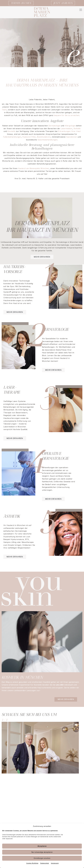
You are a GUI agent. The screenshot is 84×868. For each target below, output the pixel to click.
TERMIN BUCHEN (21, 3)
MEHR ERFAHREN (15, 312)
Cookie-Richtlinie (32, 863)
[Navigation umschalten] (81, 10)
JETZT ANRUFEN (63, 3)
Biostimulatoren (44, 137)
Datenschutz (45, 863)
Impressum (55, 863)
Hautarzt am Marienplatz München (33, 168)
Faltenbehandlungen (12, 137)
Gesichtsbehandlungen (48, 140)
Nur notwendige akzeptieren (42, 852)
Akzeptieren (42, 846)
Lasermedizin (67, 129)
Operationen (72, 137)
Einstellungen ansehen (42, 858)
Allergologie (70, 126)
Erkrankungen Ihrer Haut (69, 131)
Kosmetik (11, 131)
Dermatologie (54, 126)
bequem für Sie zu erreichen (67, 115)
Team (4, 110)
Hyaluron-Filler (29, 137)
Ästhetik (77, 129)
